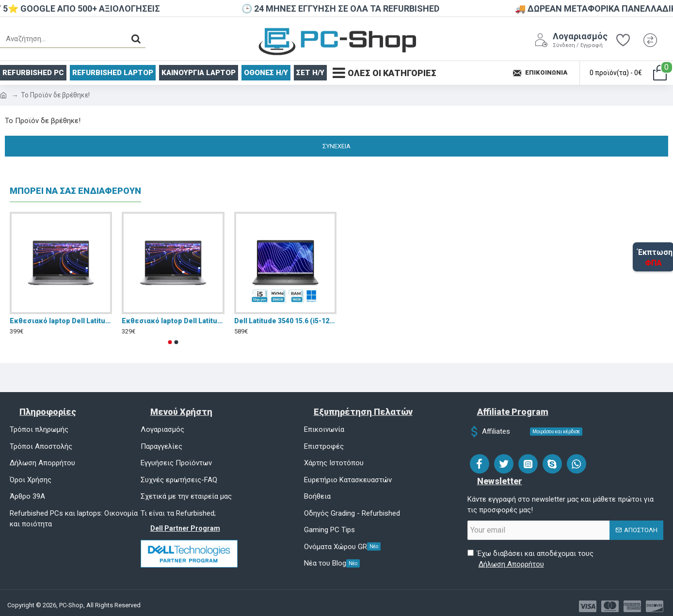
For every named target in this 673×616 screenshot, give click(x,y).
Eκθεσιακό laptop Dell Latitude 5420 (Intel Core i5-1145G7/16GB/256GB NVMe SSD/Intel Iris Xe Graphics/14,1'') (61, 321)
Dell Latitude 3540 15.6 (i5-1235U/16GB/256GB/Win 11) (285, 321)
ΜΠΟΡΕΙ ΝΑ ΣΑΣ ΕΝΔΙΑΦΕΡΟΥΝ (75, 191)
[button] (170, 342)
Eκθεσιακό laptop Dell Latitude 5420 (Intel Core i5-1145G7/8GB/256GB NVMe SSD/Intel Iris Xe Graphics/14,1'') (173, 321)
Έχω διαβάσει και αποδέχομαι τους (530, 560)
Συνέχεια (336, 146)
